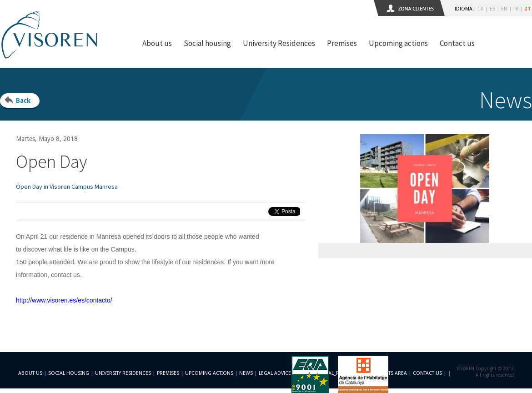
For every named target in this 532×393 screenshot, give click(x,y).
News (246, 373)
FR (516, 9)
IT (528, 9)
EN (504, 9)
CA (481, 9)
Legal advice (275, 373)
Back (23, 101)
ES (492, 9)
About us (157, 43)
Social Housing (69, 373)
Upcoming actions (398, 43)
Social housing (207, 43)
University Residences (279, 43)
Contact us (457, 43)
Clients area (391, 373)
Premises (342, 43)
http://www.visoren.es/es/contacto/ (64, 300)
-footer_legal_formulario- (333, 373)
